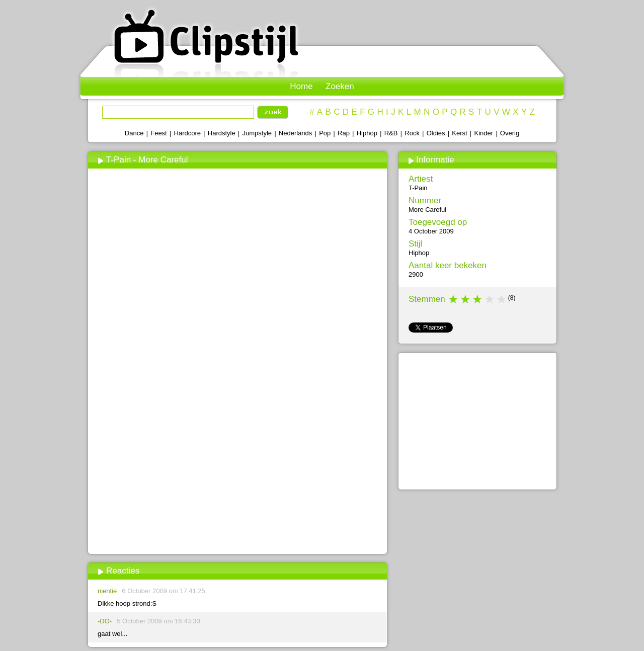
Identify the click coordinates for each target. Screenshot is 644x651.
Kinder (484, 133)
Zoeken (340, 86)
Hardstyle (222, 133)
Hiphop (367, 133)
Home (301, 86)
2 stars (466, 299)
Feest (159, 133)
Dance (134, 133)
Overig (510, 133)
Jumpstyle (257, 133)
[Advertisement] (237, 476)
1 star (454, 299)
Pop (325, 133)
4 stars (490, 299)
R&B (391, 133)
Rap (344, 133)
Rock (412, 133)
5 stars (502, 299)
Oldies (436, 133)
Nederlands (296, 133)
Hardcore (187, 133)
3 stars (478, 299)
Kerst (459, 133)
